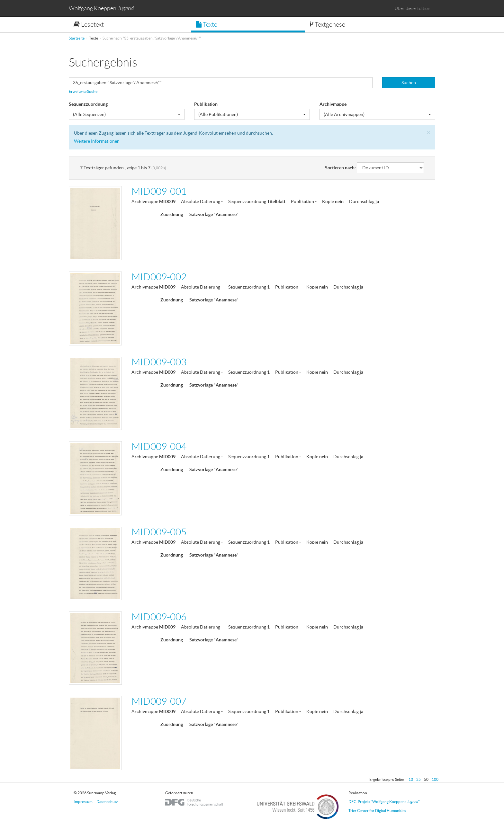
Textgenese (328, 24)
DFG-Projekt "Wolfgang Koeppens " (384, 802)
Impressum (83, 802)
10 (411, 779)
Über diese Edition (413, 8)
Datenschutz (107, 802)
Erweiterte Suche (83, 91)
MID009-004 (159, 446)
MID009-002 (159, 277)
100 (435, 779)
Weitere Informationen (97, 141)
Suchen (409, 83)
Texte (207, 24)
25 (419, 779)
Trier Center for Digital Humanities (377, 811)
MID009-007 (159, 701)
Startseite (77, 38)
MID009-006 (159, 617)
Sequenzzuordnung (88, 104)
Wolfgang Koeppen (101, 9)
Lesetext (89, 24)
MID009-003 (159, 362)
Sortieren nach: (340, 168)
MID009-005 (159, 532)
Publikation (206, 104)
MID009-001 (159, 191)
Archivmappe (333, 104)
